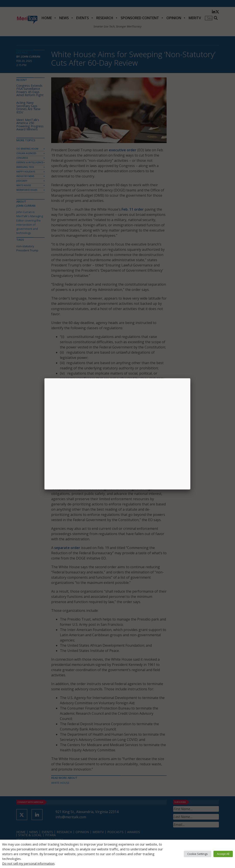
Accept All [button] (223, 854)
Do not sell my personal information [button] (28, 863)
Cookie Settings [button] (198, 854)
